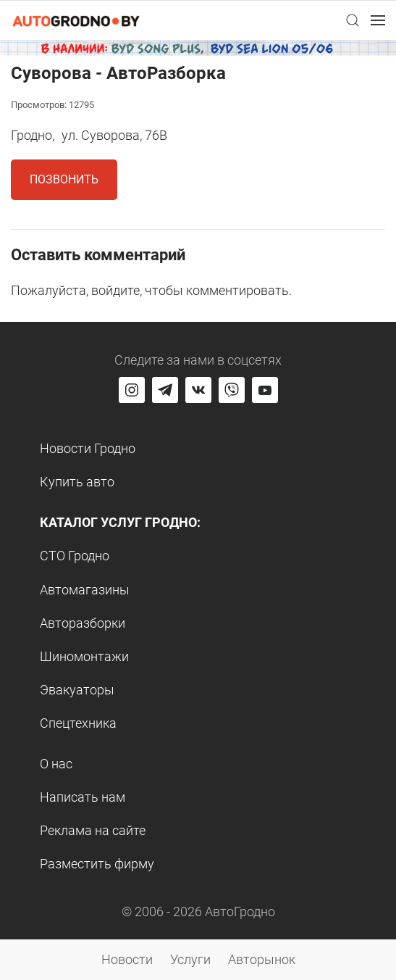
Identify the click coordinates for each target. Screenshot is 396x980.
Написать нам (83, 797)
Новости (127, 959)
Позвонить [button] (64, 179)
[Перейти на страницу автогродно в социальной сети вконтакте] (198, 390)
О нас (56, 764)
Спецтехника (78, 723)
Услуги (190, 959)
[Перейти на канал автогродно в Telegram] (165, 390)
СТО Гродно (75, 556)
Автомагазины (85, 590)
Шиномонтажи (84, 656)
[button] (353, 20)
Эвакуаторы (77, 690)
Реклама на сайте (93, 830)
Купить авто (77, 482)
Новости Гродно (88, 448)
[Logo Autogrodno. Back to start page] (76, 20)
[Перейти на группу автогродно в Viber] (232, 390)
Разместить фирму (97, 864)
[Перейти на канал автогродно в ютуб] (265, 390)
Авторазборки (83, 623)
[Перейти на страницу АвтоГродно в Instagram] (132, 390)
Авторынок (262, 959)
